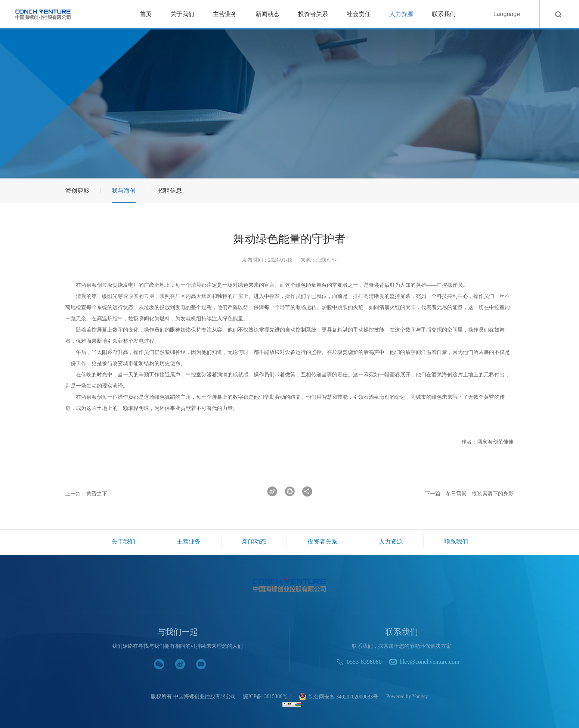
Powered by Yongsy (407, 697)
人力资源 (401, 14)
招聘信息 (170, 191)
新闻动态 (267, 14)
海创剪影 (77, 191)
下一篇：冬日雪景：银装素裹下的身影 (469, 494)
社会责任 (359, 14)
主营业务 (225, 14)
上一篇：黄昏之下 (86, 494)
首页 (146, 14)
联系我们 (444, 14)
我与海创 (124, 191)
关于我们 (182, 14)
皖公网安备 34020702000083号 (338, 697)
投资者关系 (313, 14)
